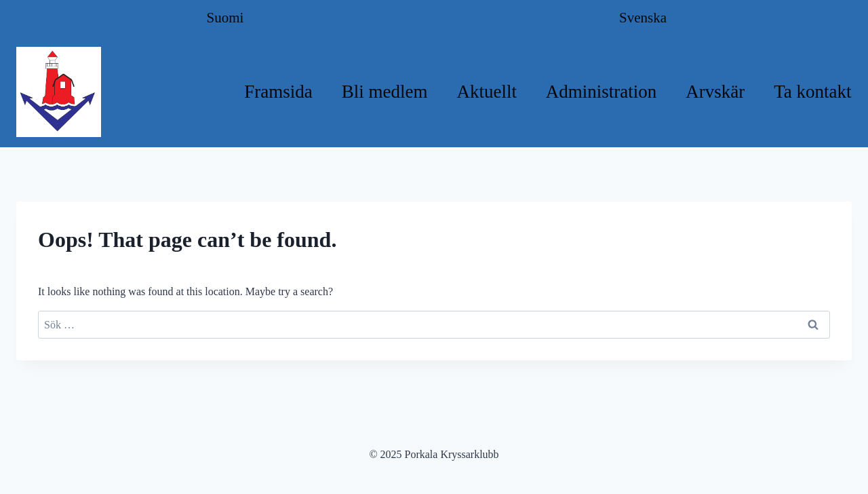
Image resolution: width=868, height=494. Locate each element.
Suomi (225, 18)
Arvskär (715, 92)
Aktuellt (487, 92)
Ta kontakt (812, 92)
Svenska (643, 18)
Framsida (278, 92)
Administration (601, 92)
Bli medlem (385, 92)
